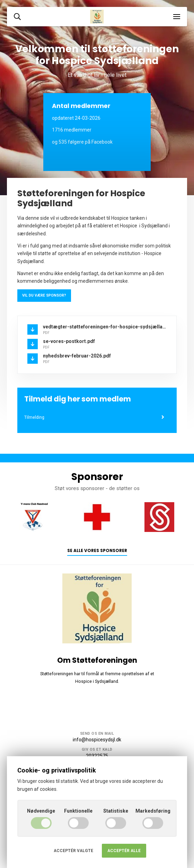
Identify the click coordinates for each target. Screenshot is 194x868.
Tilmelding (94, 417)
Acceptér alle (124, 851)
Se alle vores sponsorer (97, 551)
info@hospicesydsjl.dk (97, 740)
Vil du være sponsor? (44, 295)
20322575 (97, 756)
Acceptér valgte (73, 851)
